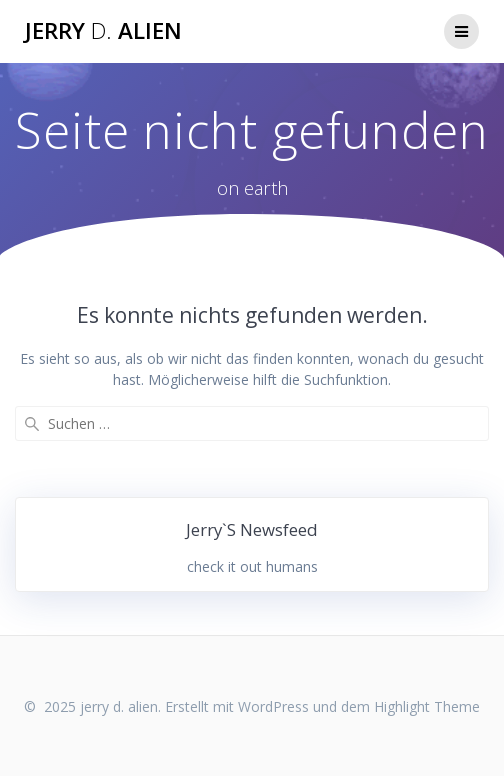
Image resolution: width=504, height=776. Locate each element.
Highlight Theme (427, 706)
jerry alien (103, 31)
